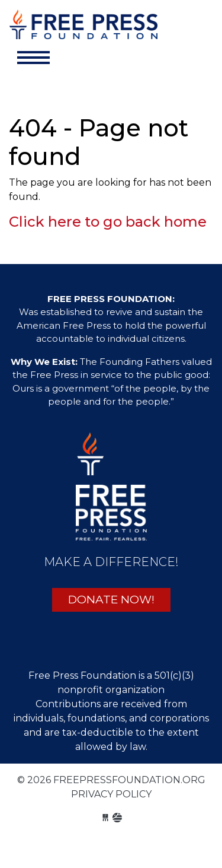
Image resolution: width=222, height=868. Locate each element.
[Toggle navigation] (33, 58)
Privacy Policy (111, 794)
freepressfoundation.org (83, 27)
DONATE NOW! (111, 600)
